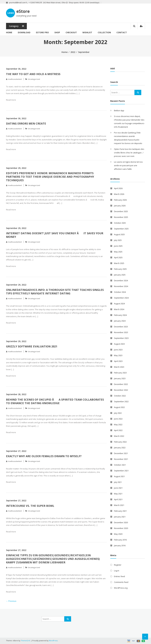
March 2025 (119, 263)
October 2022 (120, 396)
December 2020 (121, 522)
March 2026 (119, 194)
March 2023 (119, 367)
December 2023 (121, 327)
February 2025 (120, 269)
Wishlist (87, 32)
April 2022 (118, 430)
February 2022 (120, 442)
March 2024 (119, 309)
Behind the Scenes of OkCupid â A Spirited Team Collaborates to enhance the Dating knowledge (55, 401)
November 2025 (121, 217)
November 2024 (121, 286)
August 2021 (119, 476)
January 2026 (120, 206)
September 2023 (121, 338)
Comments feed (121, 582)
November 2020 (121, 528)
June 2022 (118, 419)
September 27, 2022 (16, 451)
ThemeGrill (25, 641)
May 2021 (118, 494)
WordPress (53, 641)
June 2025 (118, 246)
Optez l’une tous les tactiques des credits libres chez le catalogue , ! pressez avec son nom (129, 153)
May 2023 (118, 355)
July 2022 (118, 413)
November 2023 (121, 332)
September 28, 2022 (16, 394)
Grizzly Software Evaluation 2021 (32, 346)
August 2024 (119, 304)
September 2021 (121, 471)
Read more (11, 100)
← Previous (11, 601)
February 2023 (120, 373)
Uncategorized (34, 79)
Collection (104, 32)
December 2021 (121, 453)
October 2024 (120, 292)
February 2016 (120, 540)
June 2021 (118, 488)
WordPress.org (121, 588)
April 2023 (118, 361)
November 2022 (121, 390)
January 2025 (120, 275)
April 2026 (118, 188)
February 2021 (120, 511)
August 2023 (119, 344)
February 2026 (120, 200)
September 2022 (121, 401)
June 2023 (118, 350)
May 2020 (118, 534)
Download (24, 32)
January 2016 (120, 545)
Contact (122, 32)
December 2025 (121, 211)
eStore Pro (42, 32)
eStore (23, 11)
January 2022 (120, 448)
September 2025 (121, 229)
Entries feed (119, 576)
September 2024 (121, 298)
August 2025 (119, 234)
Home (9, 32)
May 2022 (118, 425)
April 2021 (118, 499)
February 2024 (120, 315)
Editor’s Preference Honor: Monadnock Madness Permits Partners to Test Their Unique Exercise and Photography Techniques (50, 177)
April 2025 (118, 257)
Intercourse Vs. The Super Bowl (30, 506)
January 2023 (120, 378)
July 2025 (118, 240)
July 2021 (118, 482)
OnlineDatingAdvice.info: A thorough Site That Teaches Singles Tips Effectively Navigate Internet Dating (55, 292)
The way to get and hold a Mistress (33, 74)
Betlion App (119, 110)
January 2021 (120, 517)
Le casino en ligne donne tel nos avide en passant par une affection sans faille (128, 165)
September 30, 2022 (16, 69)
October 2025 (120, 223)
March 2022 (119, 436)
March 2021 (119, 505)
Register (118, 565)
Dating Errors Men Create (26, 123)
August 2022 (119, 407)
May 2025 (118, 252)
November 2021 (121, 459)
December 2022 (121, 384)
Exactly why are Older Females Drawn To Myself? (44, 456)
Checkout (71, 32)
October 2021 (120, 465)
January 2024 (120, 321)
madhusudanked (15, 79)
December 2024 (121, 280)
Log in (117, 571)
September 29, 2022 (16, 168)
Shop (57, 32)
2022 (73, 52)
